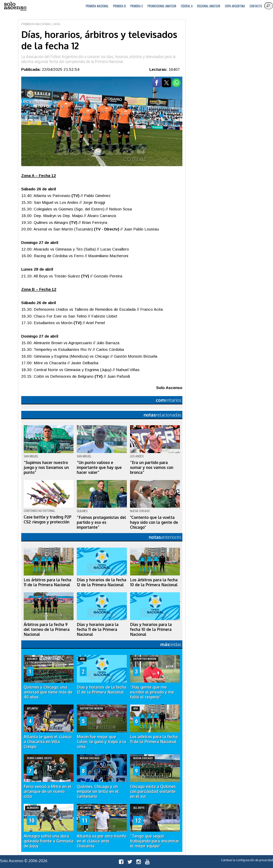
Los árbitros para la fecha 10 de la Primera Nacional (154, 582)
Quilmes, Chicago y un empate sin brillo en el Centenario (98, 791)
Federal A (187, 6)
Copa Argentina (235, 6)
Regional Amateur (209, 6)
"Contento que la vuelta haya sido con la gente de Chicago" (154, 522)
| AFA (56, 24)
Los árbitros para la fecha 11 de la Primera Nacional (47, 582)
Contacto (256, 6)
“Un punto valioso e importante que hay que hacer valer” (99, 467)
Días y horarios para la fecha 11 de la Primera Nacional (98, 629)
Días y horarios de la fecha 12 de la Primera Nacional (102, 582)
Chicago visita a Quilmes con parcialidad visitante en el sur (153, 791)
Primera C (137, 6)
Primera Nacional (97, 6)
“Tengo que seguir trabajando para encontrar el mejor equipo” (155, 841)
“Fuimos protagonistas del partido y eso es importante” (101, 522)
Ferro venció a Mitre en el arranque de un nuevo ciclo (48, 791)
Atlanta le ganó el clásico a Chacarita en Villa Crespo (48, 742)
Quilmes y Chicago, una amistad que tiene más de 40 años (48, 692)
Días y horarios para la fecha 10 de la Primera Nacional (151, 629)
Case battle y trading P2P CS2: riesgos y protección (47, 519)
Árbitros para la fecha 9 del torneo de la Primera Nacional (47, 629)
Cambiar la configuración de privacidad (247, 860)
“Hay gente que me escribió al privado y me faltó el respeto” (152, 692)
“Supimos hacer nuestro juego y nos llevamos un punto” (46, 467)
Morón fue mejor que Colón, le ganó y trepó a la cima (101, 742)
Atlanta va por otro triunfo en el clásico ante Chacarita (102, 841)
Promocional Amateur (162, 6)
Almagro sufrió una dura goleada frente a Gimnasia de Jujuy (49, 841)
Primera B (119, 6)
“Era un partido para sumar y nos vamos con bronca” (152, 467)
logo (15, 6)
